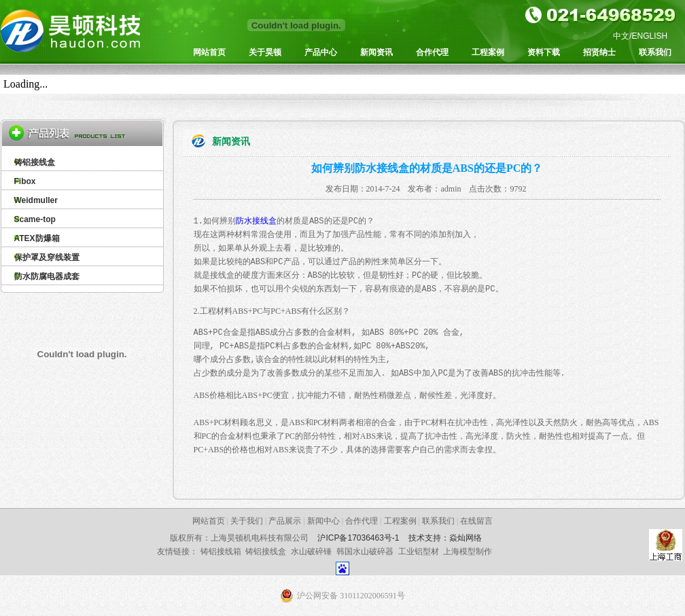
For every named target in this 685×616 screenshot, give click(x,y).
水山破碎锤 (311, 551)
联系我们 (655, 52)
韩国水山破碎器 (365, 551)
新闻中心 (323, 521)
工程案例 (488, 52)
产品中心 (321, 52)
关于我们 (247, 521)
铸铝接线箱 (221, 551)
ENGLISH (650, 36)
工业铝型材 (419, 551)
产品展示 (285, 521)
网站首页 (209, 52)
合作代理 (432, 52)
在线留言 (476, 521)
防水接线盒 (256, 221)
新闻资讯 (376, 52)
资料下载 (544, 52)
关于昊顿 (265, 52)
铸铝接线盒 (266, 551)
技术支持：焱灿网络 (445, 538)
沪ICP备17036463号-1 (358, 538)
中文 (621, 36)
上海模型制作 (468, 551)
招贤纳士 (599, 52)
